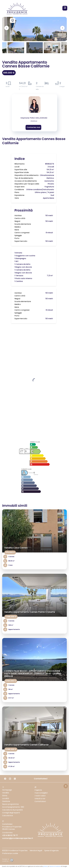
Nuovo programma (10, 804)
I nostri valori (40, 796)
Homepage (7, 790)
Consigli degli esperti (11, 813)
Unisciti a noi (40, 799)
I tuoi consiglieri (41, 793)
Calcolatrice (8, 816)
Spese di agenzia (51, 851)
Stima (5, 796)
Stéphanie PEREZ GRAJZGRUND (34, 118)
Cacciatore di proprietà (12, 810)
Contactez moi (33, 127)
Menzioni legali (36, 851)
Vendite (6, 793)
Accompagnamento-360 (13, 807)
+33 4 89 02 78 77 (10, 835)
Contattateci (40, 801)
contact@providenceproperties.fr (18, 838)
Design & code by (6, 860)
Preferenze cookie (10, 853)
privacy (45, 866)
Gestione (6, 801)
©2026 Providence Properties (15, 851)
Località (6, 798)
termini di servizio (55, 866)
